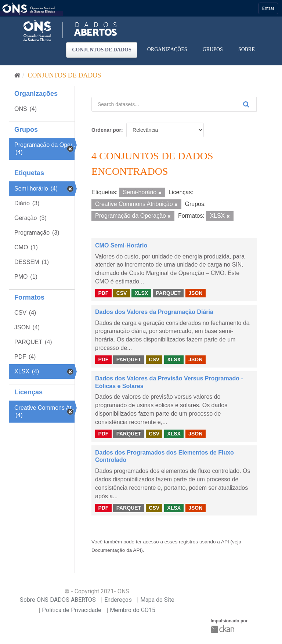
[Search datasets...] (164, 104)
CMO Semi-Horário (121, 245)
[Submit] (247, 104)
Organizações (167, 49)
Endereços (118, 600)
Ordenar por (106, 130)
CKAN (223, 629)
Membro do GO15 (133, 610)
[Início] (17, 75)
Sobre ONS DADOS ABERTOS (58, 600)
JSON (195, 293)
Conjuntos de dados (102, 50)
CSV (122, 293)
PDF (103, 293)
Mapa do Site (157, 600)
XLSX (142, 293)
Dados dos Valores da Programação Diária (154, 312)
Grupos (213, 49)
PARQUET (168, 293)
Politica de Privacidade (72, 610)
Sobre (247, 49)
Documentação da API (116, 550)
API (225, 542)
